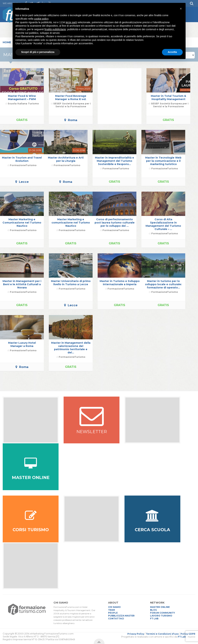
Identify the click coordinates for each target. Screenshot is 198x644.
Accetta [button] (172, 52)
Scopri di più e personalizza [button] (38, 52)
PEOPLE (113, 613)
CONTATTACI (116, 619)
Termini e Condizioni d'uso (162, 634)
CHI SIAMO (114, 607)
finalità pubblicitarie (55, 29)
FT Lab (182, 637)
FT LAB (154, 619)
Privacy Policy (136, 634)
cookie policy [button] (41, 19)
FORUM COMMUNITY (163, 613)
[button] (181, 9)
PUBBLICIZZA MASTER (121, 616)
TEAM (112, 610)
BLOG (153, 610)
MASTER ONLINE (160, 607)
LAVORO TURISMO (161, 616)
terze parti (71, 22)
